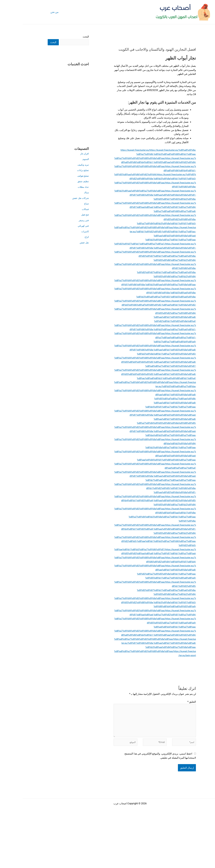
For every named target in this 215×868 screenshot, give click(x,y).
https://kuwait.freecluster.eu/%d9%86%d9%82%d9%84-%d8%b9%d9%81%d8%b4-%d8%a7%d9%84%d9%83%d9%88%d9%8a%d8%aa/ (133, 598)
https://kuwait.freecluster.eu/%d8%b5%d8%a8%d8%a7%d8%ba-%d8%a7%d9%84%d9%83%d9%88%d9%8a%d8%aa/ (133, 407)
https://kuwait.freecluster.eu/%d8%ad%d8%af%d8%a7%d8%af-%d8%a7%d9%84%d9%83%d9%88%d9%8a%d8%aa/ (133, 488)
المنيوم (63, 159)
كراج (64, 237)
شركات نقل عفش (57, 198)
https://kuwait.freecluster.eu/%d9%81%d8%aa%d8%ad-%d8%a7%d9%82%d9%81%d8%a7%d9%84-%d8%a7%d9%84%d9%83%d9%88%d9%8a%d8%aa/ (133, 655)
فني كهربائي (60, 226)
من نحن (32, 12)
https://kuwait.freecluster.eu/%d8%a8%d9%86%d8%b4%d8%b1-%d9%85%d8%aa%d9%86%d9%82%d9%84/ (133, 174)
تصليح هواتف (60, 176)
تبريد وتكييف (60, 165)
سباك (64, 193)
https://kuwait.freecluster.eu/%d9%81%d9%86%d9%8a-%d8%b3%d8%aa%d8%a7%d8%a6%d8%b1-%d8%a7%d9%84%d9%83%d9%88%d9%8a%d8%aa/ (133, 341)
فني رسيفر (61, 221)
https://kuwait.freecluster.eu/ (107, 150)
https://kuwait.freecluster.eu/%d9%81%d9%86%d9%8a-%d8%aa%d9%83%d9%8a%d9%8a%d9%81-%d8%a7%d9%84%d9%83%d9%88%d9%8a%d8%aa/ (133, 252)
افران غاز (61, 154)
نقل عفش (61, 243)
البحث (63, 37)
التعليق (169, 751)
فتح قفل (62, 215)
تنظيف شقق (60, 182)
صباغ (64, 204)
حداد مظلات (60, 187)
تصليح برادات (59, 170)
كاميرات (62, 232)
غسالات (62, 209)
